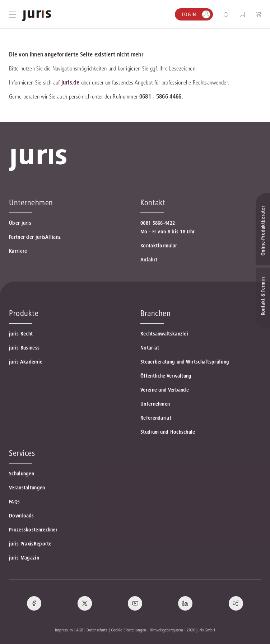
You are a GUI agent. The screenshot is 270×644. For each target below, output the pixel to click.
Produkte (24, 313)
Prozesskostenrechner (33, 530)
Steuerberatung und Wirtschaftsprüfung (185, 362)
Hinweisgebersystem (166, 630)
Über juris (20, 223)
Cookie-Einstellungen (129, 630)
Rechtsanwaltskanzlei (164, 334)
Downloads (22, 516)
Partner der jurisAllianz (35, 237)
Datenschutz (97, 630)
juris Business (24, 348)
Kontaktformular (159, 246)
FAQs (14, 502)
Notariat (150, 348)
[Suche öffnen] (228, 15)
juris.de (70, 82)
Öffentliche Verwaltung (166, 376)
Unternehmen (155, 404)
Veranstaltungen (27, 488)
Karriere (18, 251)
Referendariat (156, 418)
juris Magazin (24, 558)
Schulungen (22, 474)
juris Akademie (26, 362)
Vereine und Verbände (165, 390)
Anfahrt (149, 260)
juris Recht (21, 334)
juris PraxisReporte (30, 544)
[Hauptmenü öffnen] (13, 14)
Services (22, 453)
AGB (80, 630)
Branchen (155, 313)
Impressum (64, 630)
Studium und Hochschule (168, 432)
